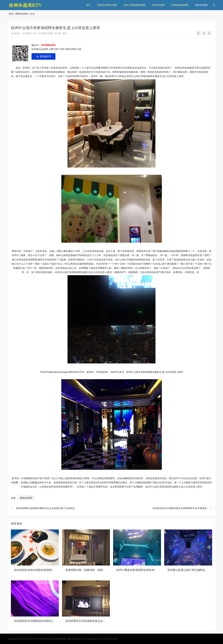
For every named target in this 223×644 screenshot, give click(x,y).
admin (17, 33)
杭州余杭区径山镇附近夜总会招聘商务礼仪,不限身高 (182, 508)
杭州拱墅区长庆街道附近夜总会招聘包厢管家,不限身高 (98, 621)
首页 (88, 5)
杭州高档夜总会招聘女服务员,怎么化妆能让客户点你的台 (43, 508)
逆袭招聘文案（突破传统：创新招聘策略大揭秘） (95, 570)
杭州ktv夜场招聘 (180, 5)
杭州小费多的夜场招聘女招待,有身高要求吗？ (144, 570)
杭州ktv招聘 (158, 5)
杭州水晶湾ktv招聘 (107, 5)
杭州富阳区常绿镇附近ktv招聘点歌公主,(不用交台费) (45, 621)
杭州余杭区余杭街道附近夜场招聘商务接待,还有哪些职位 (48, 570)
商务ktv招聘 (201, 5)
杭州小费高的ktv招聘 (135, 5)
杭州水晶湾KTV (26, 639)
